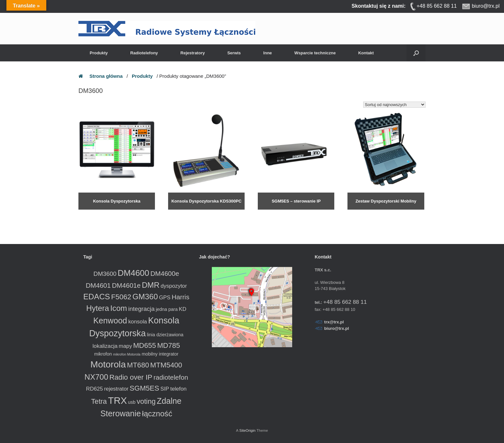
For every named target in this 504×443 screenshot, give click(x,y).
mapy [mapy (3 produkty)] (125, 346)
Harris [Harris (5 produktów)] (180, 297)
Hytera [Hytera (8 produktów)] (98, 308)
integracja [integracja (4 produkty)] (141, 309)
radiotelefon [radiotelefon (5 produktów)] (171, 377)
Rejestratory (193, 53)
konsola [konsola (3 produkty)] (138, 322)
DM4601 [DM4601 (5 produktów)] (98, 285)
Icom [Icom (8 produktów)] (119, 308)
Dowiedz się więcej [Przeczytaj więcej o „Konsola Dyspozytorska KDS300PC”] (185, 213)
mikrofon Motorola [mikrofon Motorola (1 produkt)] (127, 354)
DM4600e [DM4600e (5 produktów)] (165, 273)
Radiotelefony (144, 53)
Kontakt (366, 53)
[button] (416, 53)
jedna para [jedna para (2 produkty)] (167, 309)
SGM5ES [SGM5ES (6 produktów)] (144, 388)
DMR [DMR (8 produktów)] (151, 285)
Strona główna (106, 76)
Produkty (99, 53)
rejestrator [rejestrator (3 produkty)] (116, 389)
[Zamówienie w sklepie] (394, 105)
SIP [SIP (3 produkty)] (165, 389)
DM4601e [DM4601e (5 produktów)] (126, 285)
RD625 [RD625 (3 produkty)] (95, 389)
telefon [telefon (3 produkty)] (179, 389)
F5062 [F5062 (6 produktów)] (121, 297)
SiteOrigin (247, 430)
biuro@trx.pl (337, 328)
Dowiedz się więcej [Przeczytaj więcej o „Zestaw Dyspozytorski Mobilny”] (364, 213)
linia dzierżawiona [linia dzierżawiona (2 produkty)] (165, 335)
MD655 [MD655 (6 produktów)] (144, 345)
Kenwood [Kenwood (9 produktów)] (110, 321)
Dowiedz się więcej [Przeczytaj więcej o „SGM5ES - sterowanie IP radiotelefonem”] (275, 213)
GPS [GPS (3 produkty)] (165, 298)
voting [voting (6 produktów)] (146, 401)
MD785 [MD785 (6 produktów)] (169, 345)
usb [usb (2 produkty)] (132, 402)
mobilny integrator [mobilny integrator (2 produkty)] (160, 354)
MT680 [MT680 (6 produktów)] (138, 365)
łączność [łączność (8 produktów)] (157, 414)
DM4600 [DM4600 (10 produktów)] (133, 273)
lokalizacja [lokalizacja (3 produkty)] (105, 346)
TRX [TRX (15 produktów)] (117, 400)
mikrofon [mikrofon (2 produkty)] (103, 354)
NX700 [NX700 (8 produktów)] (96, 377)
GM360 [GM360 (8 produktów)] (145, 297)
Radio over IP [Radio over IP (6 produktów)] (131, 377)
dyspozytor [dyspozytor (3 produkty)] (174, 286)
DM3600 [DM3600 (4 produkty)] (105, 274)
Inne (268, 53)
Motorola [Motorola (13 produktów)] (108, 364)
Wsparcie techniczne (315, 53)
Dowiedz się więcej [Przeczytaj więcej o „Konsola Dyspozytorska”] (95, 213)
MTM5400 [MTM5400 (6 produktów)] (166, 365)
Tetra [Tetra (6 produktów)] (99, 401)
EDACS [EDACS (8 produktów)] (97, 297)
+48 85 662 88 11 (345, 302)
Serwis (234, 53)
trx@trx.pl (334, 322)
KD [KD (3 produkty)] (182, 309)
